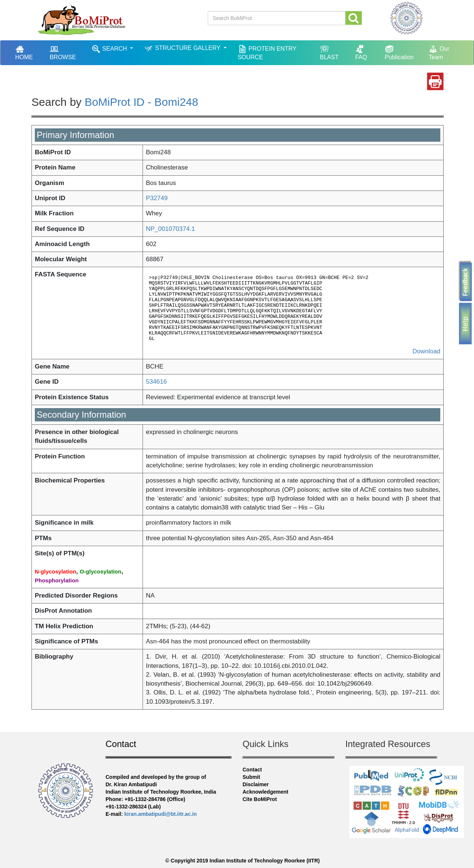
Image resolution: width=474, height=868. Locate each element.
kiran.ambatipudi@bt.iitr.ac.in (161, 814)
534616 (156, 382)
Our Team (439, 52)
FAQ (361, 52)
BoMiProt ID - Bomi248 (141, 102)
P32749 (157, 198)
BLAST (329, 52)
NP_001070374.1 (170, 229)
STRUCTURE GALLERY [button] (183, 48)
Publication (399, 52)
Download (427, 351)
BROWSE (63, 52)
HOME (28, 52)
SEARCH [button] (110, 49)
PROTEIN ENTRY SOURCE (267, 52)
